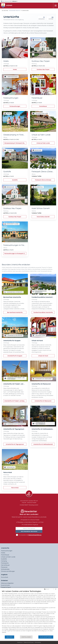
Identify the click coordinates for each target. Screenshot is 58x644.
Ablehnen (9, 637)
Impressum (20, 642)
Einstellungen (26, 637)
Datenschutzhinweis (29, 642)
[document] (29, 613)
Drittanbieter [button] (38, 642)
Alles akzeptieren (46, 637)
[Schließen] (56, 589)
